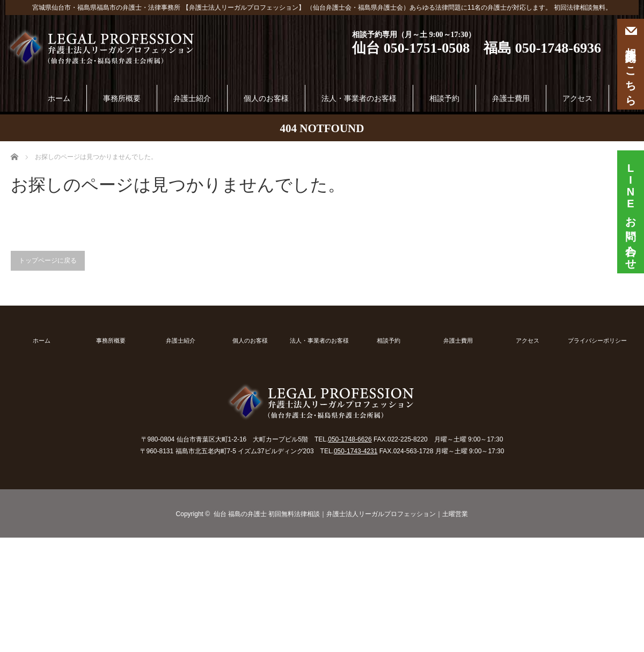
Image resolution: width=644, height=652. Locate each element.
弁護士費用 (511, 98)
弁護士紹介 (192, 98)
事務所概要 (122, 98)
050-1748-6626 (350, 439)
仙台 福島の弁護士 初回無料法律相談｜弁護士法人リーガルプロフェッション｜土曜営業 (341, 514)
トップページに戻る (48, 260)
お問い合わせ (631, 208)
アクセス (577, 98)
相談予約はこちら (631, 64)
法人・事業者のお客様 (359, 98)
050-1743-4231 (356, 451)
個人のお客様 (266, 98)
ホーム (59, 98)
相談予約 (444, 98)
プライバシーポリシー (597, 341)
